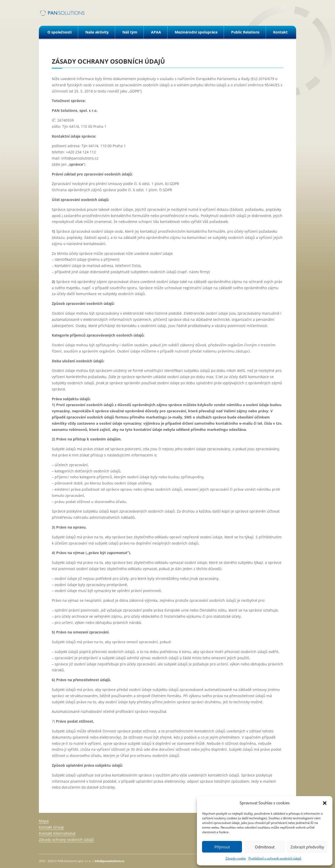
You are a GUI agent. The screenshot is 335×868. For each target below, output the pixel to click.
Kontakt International (57, 833)
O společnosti (60, 32)
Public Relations (245, 32)
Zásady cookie (236, 858)
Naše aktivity (97, 32)
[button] (325, 803)
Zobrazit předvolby (307, 847)
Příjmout (222, 847)
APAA (156, 32)
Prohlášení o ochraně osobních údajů (275, 858)
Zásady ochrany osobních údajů (66, 840)
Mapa (44, 821)
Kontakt (280, 32)
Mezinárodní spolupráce (196, 32)
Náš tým (130, 32)
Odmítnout (265, 847)
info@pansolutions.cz (109, 861)
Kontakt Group (51, 827)
